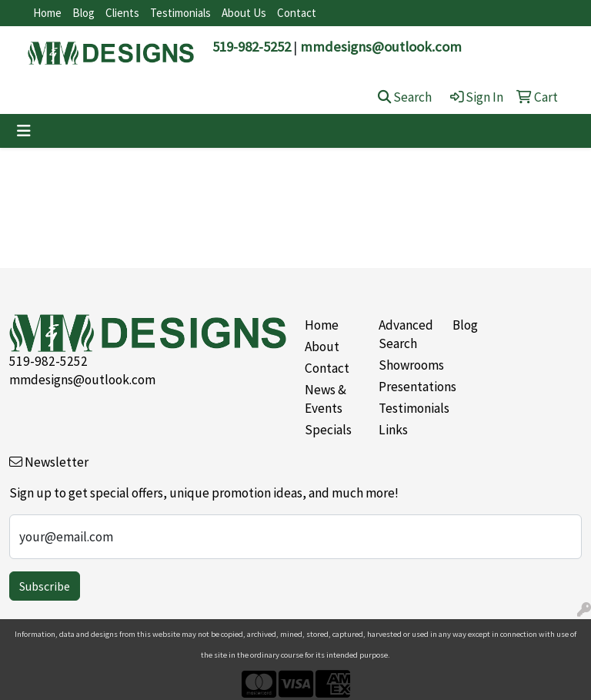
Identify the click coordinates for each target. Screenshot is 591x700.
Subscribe (45, 586)
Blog (83, 13)
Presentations (406, 387)
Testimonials (180, 13)
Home (47, 13)
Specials (328, 430)
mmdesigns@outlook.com (381, 47)
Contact (297, 13)
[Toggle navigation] (24, 131)
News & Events (326, 399)
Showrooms (406, 365)
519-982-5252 (252, 47)
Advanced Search (406, 334)
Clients (122, 13)
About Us (244, 13)
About (322, 347)
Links (393, 430)
